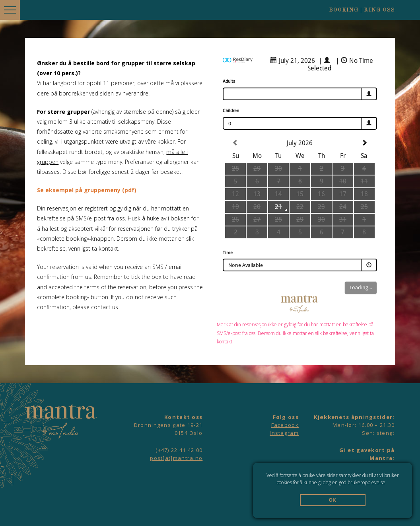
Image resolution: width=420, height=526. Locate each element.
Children (231, 111)
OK (332, 500)
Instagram (284, 433)
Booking (344, 10)
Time (228, 253)
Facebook (285, 425)
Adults (229, 81)
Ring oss (379, 10)
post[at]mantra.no (176, 458)
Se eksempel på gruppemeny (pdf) (87, 190)
